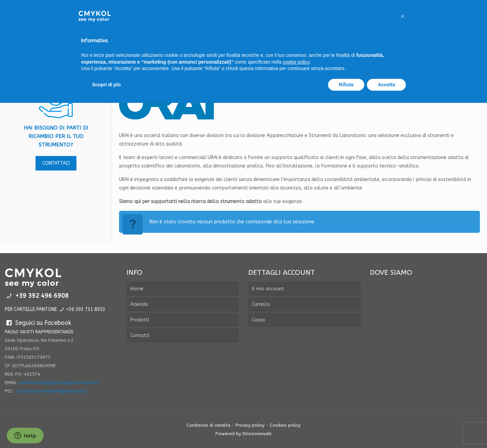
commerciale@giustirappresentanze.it (59, 383)
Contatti (140, 335)
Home (137, 289)
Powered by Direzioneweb (243, 434)
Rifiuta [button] (346, 85)
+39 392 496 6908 (42, 296)
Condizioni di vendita (208, 425)
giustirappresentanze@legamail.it (51, 391)
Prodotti (140, 320)
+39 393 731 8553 (86, 309)
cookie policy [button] (296, 62)
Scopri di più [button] (106, 85)
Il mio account (268, 289)
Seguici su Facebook (38, 323)
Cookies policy (285, 425)
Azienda (139, 304)
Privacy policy (250, 425)
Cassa (258, 320)
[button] (402, 16)
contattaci (56, 163)
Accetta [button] (386, 85)
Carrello (261, 304)
